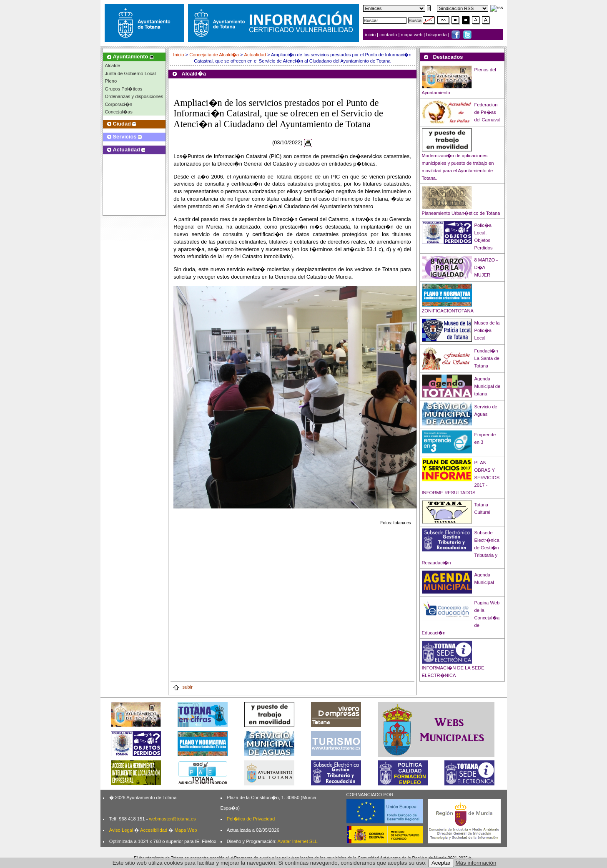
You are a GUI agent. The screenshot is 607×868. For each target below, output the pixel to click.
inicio (371, 35)
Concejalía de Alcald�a (214, 55)
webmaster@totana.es (172, 819)
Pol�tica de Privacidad (251, 819)
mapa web (413, 35)
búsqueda (437, 35)
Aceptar (441, 863)
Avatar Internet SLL (298, 841)
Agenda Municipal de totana (488, 386)
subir (183, 687)
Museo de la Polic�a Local (487, 330)
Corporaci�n (119, 104)
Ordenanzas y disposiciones (134, 96)
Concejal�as (119, 112)
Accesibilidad (154, 830)
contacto (388, 35)
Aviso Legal (121, 830)
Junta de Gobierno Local (130, 73)
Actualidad (255, 55)
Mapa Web (186, 830)
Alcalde (113, 65)
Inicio (179, 55)
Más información (476, 863)
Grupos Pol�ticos (124, 89)
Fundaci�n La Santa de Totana (487, 358)
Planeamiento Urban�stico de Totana (461, 213)
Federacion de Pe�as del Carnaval (488, 112)
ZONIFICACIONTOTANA (448, 311)
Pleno (111, 81)
